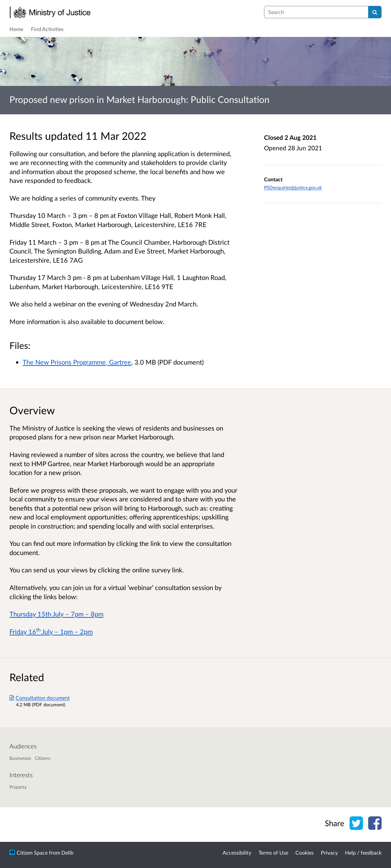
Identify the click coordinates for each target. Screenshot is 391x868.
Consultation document (40, 698)
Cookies (305, 852)
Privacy (329, 852)
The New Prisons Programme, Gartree (77, 362)
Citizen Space (32, 852)
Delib (67, 852)
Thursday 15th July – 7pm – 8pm (56, 614)
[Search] (375, 12)
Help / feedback (363, 852)
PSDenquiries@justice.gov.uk (293, 187)
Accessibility (237, 852)
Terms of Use (273, 852)
